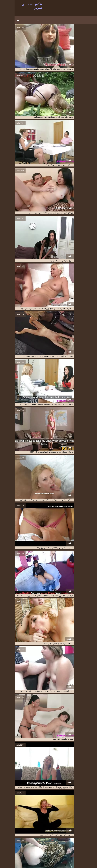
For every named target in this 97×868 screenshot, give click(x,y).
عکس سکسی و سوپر (23, 856)
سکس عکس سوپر (53, 849)
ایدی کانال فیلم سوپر (67, 841)
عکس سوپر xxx (38, 849)
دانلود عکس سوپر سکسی (67, 842)
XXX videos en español (12, 862)
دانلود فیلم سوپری (50, 846)
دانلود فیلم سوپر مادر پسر (68, 846)
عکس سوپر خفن (81, 851)
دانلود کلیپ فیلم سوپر (14, 846)
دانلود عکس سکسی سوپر (46, 842)
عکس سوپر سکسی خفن (78, 852)
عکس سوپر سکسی (49, 851)
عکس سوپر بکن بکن (22, 849)
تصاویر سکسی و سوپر (16, 841)
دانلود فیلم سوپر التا (73, 844)
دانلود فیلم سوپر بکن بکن (55, 844)
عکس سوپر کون (82, 854)
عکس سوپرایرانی (55, 854)
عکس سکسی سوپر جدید (14, 854)
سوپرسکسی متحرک (69, 849)
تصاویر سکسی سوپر (34, 841)
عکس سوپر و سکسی (21, 852)
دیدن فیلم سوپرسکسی (66, 847)
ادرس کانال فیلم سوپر (85, 841)
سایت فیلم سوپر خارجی (47, 847)
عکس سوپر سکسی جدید (30, 851)
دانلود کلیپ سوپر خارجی (33, 846)
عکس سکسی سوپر (66, 862)
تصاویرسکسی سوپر (85, 842)
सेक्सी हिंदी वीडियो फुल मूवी (84, 862)
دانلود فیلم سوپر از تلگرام (25, 842)
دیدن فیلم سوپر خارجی (84, 847)
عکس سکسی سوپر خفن (62, 856)
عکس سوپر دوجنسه (65, 851)
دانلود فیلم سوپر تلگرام (36, 844)
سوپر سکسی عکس (14, 847)
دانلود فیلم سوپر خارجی (17, 844)
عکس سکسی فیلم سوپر (42, 856)
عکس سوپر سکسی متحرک (57, 852)
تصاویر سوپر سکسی (50, 841)
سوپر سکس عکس (30, 847)
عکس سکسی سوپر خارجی (83, 856)
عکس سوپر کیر (69, 854)
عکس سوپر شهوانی (38, 852)
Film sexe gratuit (33, 862)
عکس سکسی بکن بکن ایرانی (36, 854)
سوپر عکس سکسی (85, 849)
